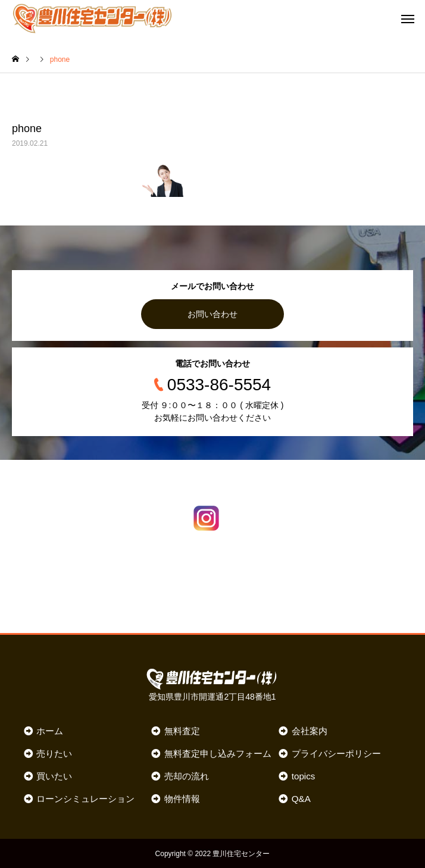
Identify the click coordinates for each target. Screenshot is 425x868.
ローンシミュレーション (85, 798)
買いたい (54, 775)
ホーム (50, 730)
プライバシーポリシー (336, 753)
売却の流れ (187, 775)
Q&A (301, 798)
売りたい (54, 753)
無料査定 (182, 730)
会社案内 (310, 730)
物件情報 (182, 798)
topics (304, 775)
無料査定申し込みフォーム (218, 753)
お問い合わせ (212, 314)
